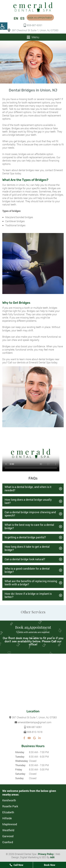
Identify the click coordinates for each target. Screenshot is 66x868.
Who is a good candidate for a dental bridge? (27, 570)
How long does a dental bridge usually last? (28, 501)
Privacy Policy (46, 854)
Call (54, 641)
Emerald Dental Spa (40, 362)
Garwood (8, 836)
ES (22, 18)
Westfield (8, 830)
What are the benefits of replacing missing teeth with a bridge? (31, 583)
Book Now (50, 865)
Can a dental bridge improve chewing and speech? (30, 514)
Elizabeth (8, 812)
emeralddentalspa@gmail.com (33, 722)
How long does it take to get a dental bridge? (27, 548)
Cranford (8, 842)
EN (16, 18)
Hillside (7, 818)
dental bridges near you (31, 170)
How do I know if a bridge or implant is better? (28, 595)
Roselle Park (10, 806)
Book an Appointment (40, 18)
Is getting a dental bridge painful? (25, 537)
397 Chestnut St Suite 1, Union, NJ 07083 (33, 30)
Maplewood (10, 824)
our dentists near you (28, 109)
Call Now (16, 865)
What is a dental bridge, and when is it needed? (28, 489)
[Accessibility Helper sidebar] (4, 26)
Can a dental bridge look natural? (25, 559)
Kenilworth (9, 800)
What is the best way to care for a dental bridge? (29, 526)
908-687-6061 (33, 25)
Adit (52, 857)
